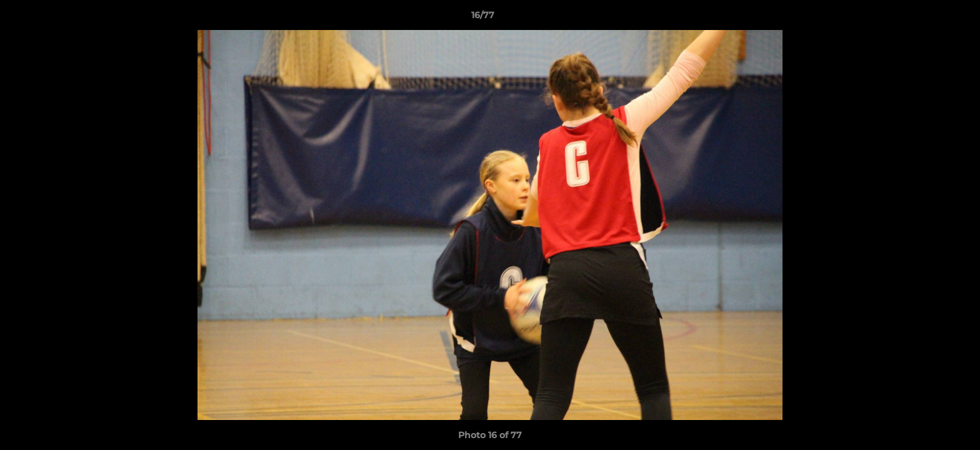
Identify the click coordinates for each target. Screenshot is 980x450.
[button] (927, 18)
